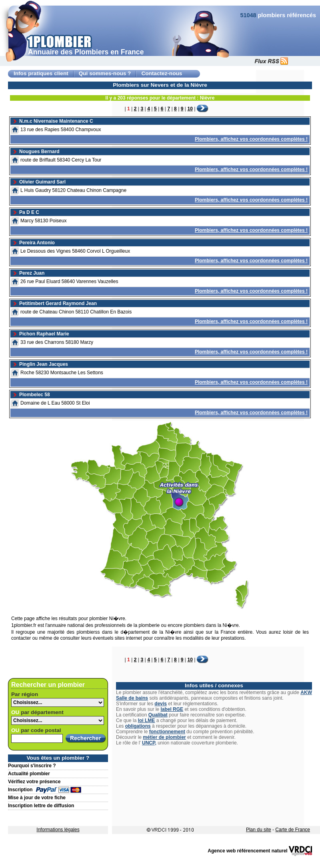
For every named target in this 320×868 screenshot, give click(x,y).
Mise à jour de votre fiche (37, 798)
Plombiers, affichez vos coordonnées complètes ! (251, 139)
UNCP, (149, 743)
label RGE (172, 709)
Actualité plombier (29, 774)
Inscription (20, 790)
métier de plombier (164, 737)
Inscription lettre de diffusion (41, 806)
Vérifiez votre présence (34, 782)
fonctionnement (167, 732)
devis (161, 704)
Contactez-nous (162, 73)
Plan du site (259, 830)
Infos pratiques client (41, 73)
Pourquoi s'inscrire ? (32, 766)
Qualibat (158, 715)
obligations (138, 726)
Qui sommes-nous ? (105, 73)
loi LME (147, 720)
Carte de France (293, 830)
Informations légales (58, 830)
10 (190, 109)
